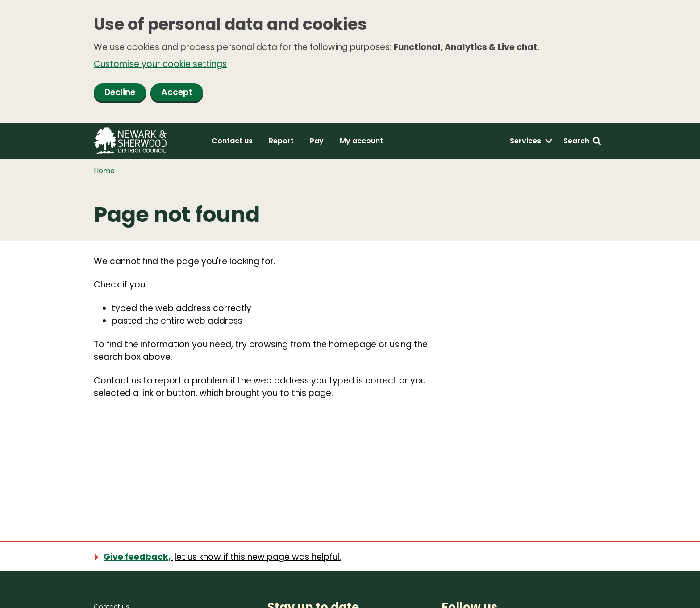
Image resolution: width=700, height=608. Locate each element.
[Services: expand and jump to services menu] (531, 141)
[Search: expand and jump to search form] (582, 141)
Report (281, 141)
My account (361, 141)
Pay (317, 141)
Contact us (232, 141)
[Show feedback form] (223, 557)
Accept (177, 92)
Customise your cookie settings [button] (160, 64)
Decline (120, 92)
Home (104, 171)
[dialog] (350, 62)
